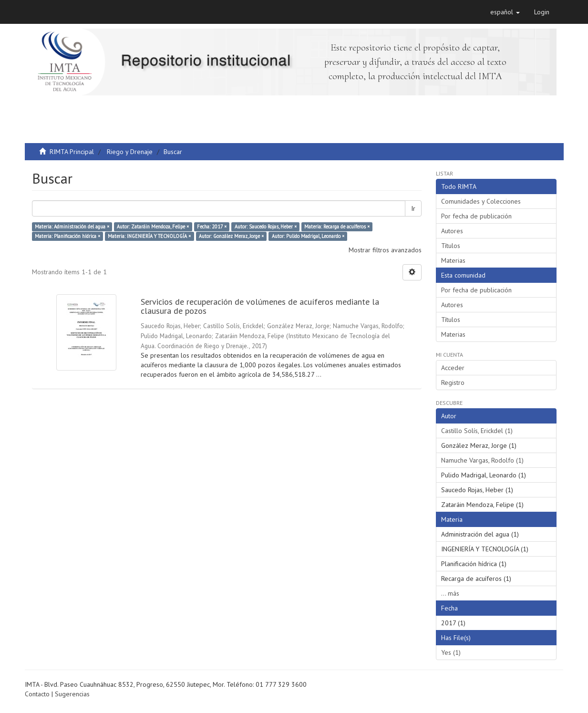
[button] (505, 12)
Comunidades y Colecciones (481, 201)
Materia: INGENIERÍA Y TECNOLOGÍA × (149, 236)
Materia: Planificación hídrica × (67, 236)
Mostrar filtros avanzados (385, 250)
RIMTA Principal (72, 152)
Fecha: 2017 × (212, 227)
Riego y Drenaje (130, 152)
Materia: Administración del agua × (72, 227)
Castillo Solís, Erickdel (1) (477, 431)
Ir (413, 208)
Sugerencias (72, 694)
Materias (453, 260)
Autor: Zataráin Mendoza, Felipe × (153, 227)
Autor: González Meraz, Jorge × (231, 236)
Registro (453, 382)
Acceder (453, 368)
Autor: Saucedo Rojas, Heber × (266, 227)
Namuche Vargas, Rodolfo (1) (482, 460)
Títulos (451, 246)
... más (450, 593)
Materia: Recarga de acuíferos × (337, 227)
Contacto (37, 694)
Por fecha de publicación (476, 216)
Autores (452, 231)
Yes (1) (451, 652)
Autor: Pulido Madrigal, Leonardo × (308, 236)
